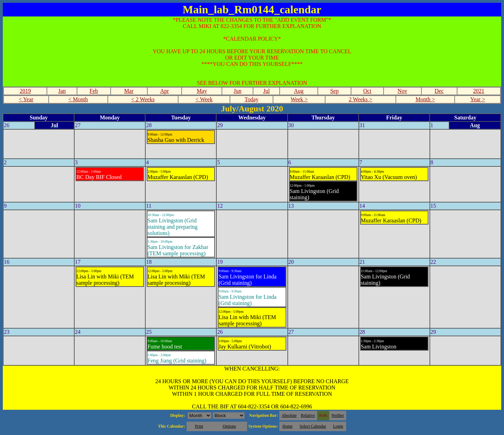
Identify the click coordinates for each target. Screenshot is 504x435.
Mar (129, 91)
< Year (26, 99)
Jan (62, 91)
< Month (78, 99)
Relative (308, 415)
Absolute (289, 415)
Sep (334, 91)
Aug (299, 91)
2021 (479, 91)
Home (288, 426)
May (202, 91)
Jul (267, 91)
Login (338, 426)
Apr (165, 91)
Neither (338, 415)
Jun (237, 91)
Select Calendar (313, 426)
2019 (25, 91)
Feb (94, 91)
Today (252, 99)
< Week (204, 99)
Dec (439, 91)
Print (199, 426)
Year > (478, 99)
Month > (425, 99)
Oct (367, 91)
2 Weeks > (361, 99)
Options (229, 426)
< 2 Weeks (143, 99)
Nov (402, 91)
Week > (299, 99)
